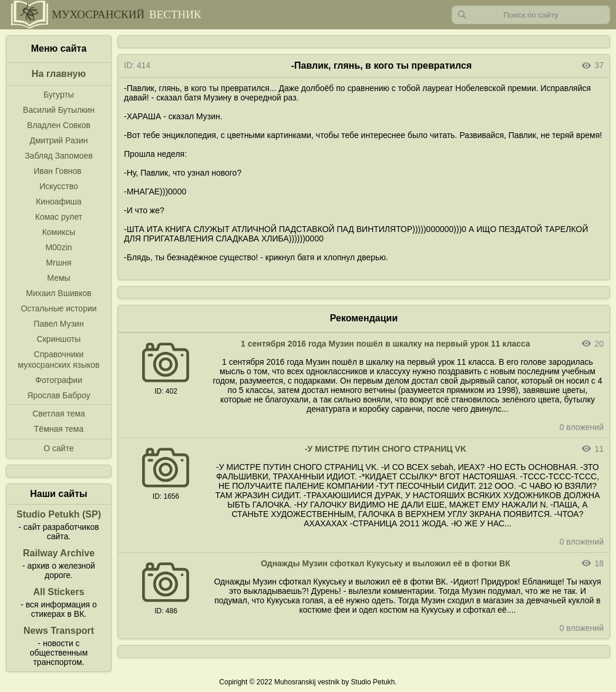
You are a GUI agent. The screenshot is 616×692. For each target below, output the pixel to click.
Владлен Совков (59, 125)
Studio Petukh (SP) (59, 514)
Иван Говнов (58, 171)
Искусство (59, 186)
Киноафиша (59, 201)
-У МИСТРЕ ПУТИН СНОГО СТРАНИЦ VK (386, 449)
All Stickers (58, 592)
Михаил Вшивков (58, 293)
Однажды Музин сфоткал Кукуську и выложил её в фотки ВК (386, 563)
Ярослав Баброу (58, 395)
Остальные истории (58, 308)
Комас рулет (59, 217)
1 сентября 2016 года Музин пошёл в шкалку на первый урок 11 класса (386, 344)
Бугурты (59, 95)
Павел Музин (58, 324)
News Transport (59, 631)
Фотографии (59, 380)
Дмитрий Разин (58, 140)
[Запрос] (531, 15)
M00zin (58, 247)
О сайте (58, 448)
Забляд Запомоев (59, 156)
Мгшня (58, 263)
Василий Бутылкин (59, 110)
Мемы (58, 278)
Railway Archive (59, 553)
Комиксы (59, 232)
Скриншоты (59, 339)
